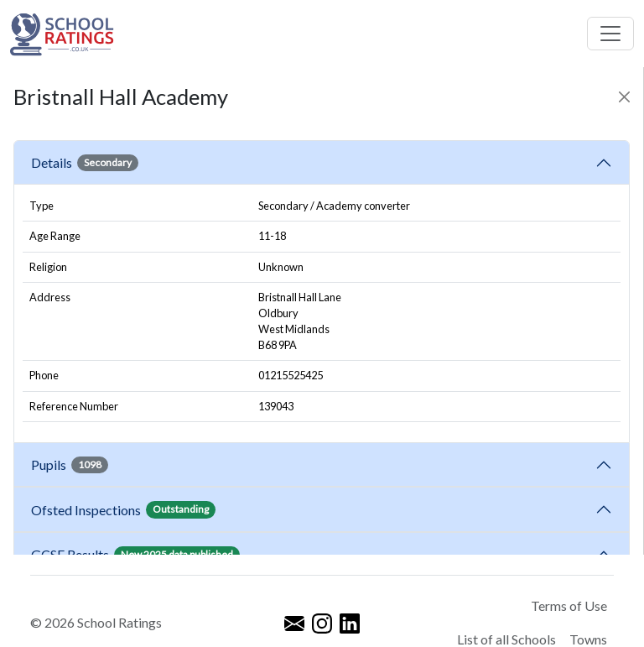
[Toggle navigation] (610, 34)
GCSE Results (135, 555)
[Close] (624, 97)
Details (85, 163)
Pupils (70, 465)
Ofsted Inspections (123, 509)
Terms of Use (569, 605)
